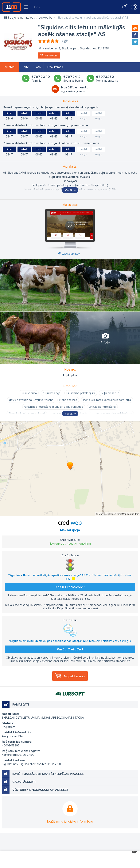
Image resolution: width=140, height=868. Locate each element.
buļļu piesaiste (110, 393)
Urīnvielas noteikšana (102, 407)
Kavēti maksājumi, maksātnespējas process (48, 774)
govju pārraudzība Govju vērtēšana (31, 400)
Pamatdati (10, 67)
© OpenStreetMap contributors (124, 514)
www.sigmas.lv (71, 254)
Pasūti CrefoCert (70, 649)
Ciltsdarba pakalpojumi (81, 393)
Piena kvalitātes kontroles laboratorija (107, 400)
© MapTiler (102, 514)
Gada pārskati (24, 782)
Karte (25, 67)
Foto (38, 67)
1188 (11, 7)
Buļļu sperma (29, 393)
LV (37, 7)
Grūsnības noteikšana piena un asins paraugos (54, 407)
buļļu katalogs (52, 393)
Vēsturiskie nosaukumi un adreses (40, 790)
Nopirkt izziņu (74, 676)
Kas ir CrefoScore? (70, 587)
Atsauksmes (55, 67)
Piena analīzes (68, 400)
